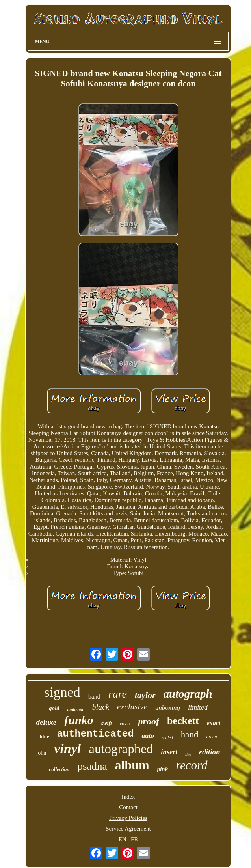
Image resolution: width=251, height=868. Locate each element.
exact (214, 723)
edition (210, 752)
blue (45, 736)
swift (107, 723)
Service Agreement (128, 829)
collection (59, 769)
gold (54, 708)
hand (190, 735)
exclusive (132, 707)
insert (169, 752)
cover (125, 724)
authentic (76, 709)
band (94, 697)
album (132, 765)
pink (163, 769)
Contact (128, 807)
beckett (183, 721)
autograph (188, 694)
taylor (145, 695)
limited (198, 707)
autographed (121, 749)
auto (148, 736)
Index (128, 797)
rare (118, 694)
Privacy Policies (128, 818)
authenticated (95, 734)
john (41, 753)
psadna (92, 766)
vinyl (67, 749)
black (100, 707)
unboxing (168, 708)
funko (79, 720)
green (212, 737)
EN (123, 839)
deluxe (46, 722)
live (188, 754)
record (192, 765)
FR (134, 839)
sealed (167, 737)
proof (149, 721)
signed (62, 692)
